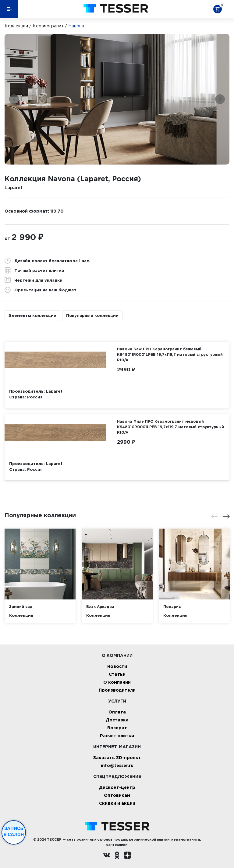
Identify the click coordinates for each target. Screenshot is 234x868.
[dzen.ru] (127, 856)
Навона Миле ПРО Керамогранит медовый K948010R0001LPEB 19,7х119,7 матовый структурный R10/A (170, 427)
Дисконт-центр (117, 787)
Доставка (117, 720)
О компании (117, 682)
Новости (117, 666)
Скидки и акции (117, 803)
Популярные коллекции (92, 315)
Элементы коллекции (32, 315)
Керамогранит (48, 26)
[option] (117, 99)
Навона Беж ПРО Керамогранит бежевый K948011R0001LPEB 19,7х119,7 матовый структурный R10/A (170, 354)
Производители (117, 690)
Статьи (117, 674)
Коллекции (16, 26)
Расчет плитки (117, 736)
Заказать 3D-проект (117, 757)
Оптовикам (117, 795)
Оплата (117, 712)
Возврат (117, 728)
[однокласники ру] (117, 856)
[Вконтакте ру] (107, 856)
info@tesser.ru (117, 765)
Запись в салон (14, 832)
